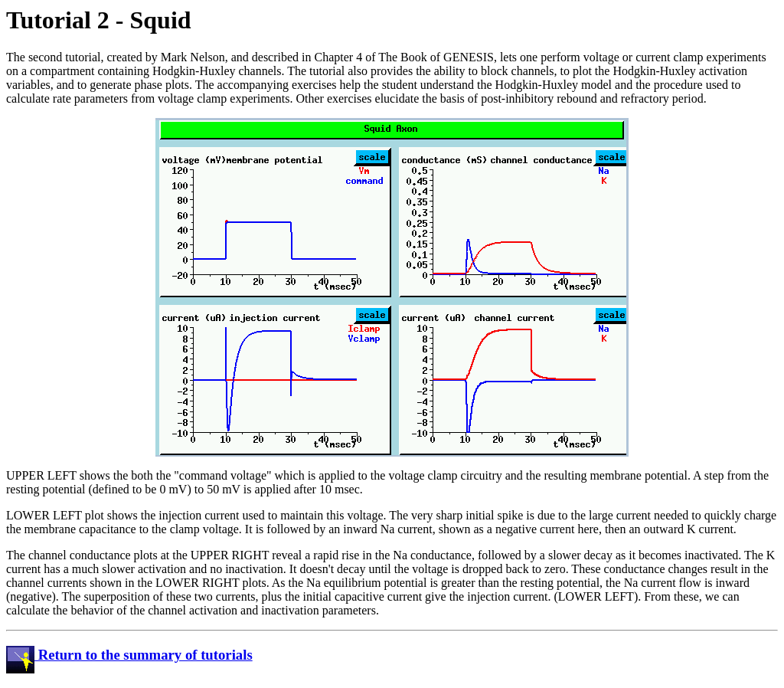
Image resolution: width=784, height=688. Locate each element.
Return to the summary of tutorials (129, 655)
